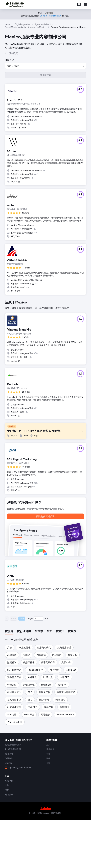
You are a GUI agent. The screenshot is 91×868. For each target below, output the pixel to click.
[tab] (9, 684)
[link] (79, 5)
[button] (45, 66)
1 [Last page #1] (47, 671)
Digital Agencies (23, 24)
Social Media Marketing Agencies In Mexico (26, 27)
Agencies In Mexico (44, 24)
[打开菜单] (85, 5)
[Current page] (38, 671)
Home (8, 24)
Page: (30, 671)
